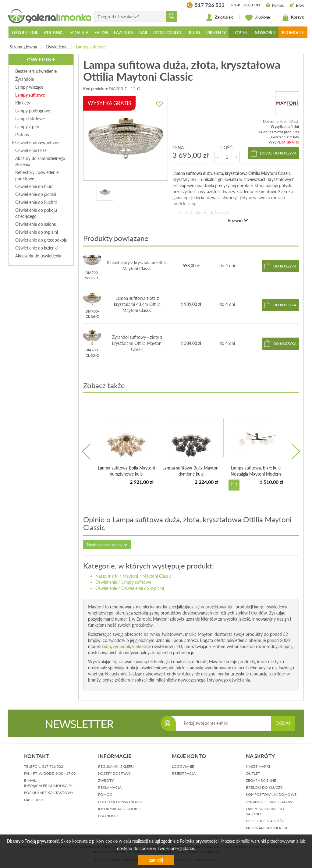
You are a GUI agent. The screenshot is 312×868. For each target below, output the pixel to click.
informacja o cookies (120, 809)
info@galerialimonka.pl (48, 786)
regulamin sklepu (116, 766)
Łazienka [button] (124, 33)
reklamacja (110, 787)
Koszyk (293, 18)
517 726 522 (53, 766)
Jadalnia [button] (79, 33)
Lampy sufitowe (91, 47)
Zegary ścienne (261, 780)
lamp (106, 646)
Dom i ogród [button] (167, 33)
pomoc (105, 794)
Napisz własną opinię (107, 545)
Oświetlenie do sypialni (143, 588)
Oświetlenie (57, 47)
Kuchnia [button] (53, 33)
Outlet (253, 773)
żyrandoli (122, 646)
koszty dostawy (114, 773)
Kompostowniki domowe (271, 794)
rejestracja (184, 773)
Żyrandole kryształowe (270, 802)
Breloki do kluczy (264, 787)
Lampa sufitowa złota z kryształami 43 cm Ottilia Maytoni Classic (137, 304)
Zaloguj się (220, 18)
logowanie (183, 766)
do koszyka (285, 266)
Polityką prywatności (199, 841)
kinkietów (142, 646)
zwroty (106, 780)
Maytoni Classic (157, 576)
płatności (108, 816)
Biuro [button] (194, 33)
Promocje (293, 33)
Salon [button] (101, 33)
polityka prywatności (120, 802)
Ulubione (258, 18)
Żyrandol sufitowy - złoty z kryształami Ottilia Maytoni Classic (137, 343)
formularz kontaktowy (49, 793)
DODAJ (283, 723)
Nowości (265, 33)
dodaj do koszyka (278, 153)
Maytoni (130, 576)
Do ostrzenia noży (265, 821)
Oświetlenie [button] (25, 33)
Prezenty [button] (216, 33)
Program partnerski (266, 828)
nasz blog (34, 800)
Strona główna (23, 47)
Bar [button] (143, 33)
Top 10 (240, 33)
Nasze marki (107, 576)
